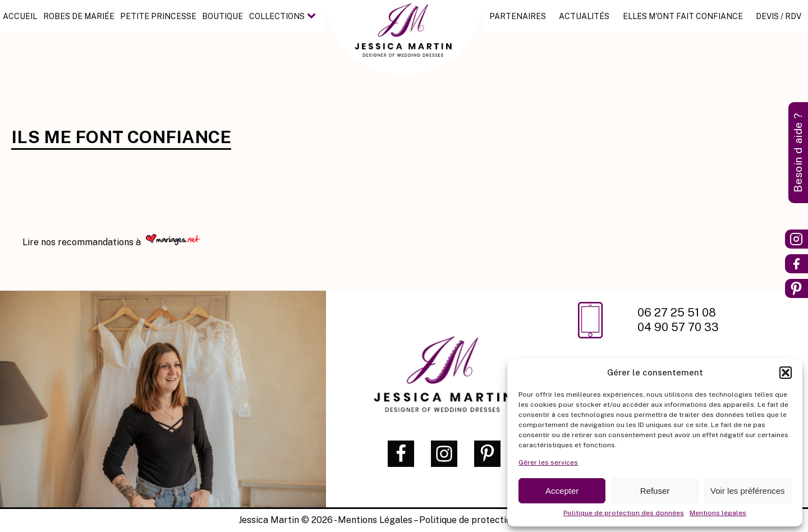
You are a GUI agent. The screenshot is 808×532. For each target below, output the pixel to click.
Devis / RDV (779, 16)
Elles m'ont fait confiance (683, 16)
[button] (786, 373)
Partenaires (518, 16)
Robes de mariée (79, 16)
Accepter (562, 491)
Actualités (584, 16)
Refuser (655, 491)
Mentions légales (718, 513)
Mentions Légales (375, 520)
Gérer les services (548, 462)
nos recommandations (88, 242)
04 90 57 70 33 (678, 327)
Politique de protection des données (624, 513)
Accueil (20, 16)
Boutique (222, 16)
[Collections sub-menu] (314, 16)
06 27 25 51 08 (678, 313)
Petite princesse (158, 16)
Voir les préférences (748, 491)
